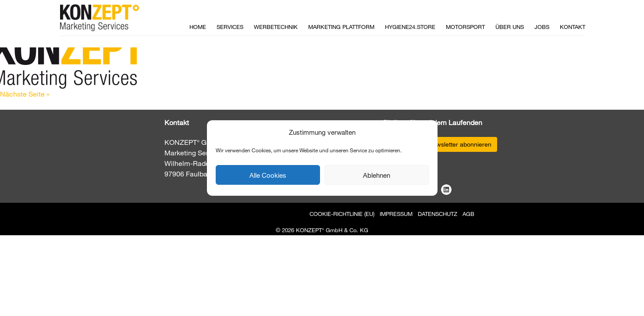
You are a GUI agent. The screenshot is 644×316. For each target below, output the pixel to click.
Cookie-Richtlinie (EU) (342, 214)
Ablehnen (377, 175)
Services (230, 27)
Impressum (396, 214)
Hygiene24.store (410, 27)
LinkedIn (446, 190)
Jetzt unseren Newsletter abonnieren (440, 144)
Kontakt (573, 27)
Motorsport (465, 27)
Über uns (510, 27)
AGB (468, 214)
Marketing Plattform (341, 27)
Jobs (542, 27)
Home (198, 27)
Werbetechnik (276, 27)
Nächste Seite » (25, 94)
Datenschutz (438, 214)
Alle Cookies (268, 175)
